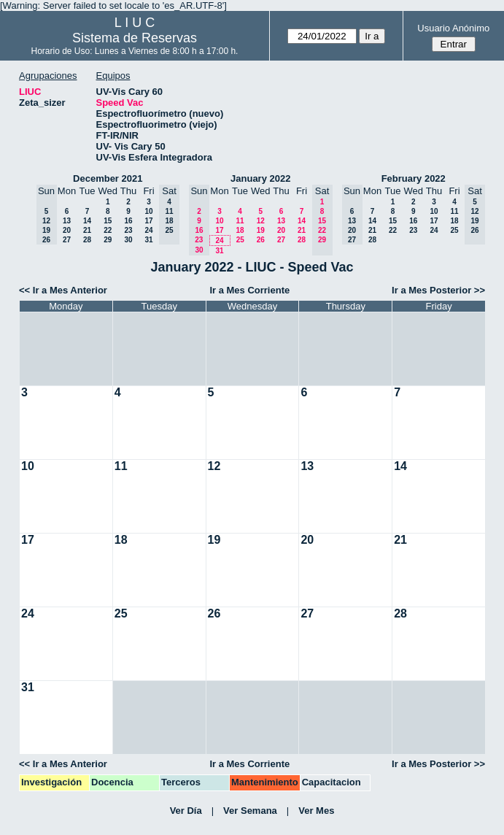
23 (128, 230)
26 (261, 240)
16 (128, 221)
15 (108, 221)
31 (148, 240)
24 (148, 230)
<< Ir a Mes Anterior (63, 290)
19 (261, 230)
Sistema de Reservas (135, 38)
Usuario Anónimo (453, 28)
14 (87, 221)
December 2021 (108, 178)
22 (108, 230)
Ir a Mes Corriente (249, 290)
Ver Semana (250, 811)
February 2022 (414, 178)
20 (67, 230)
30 (128, 240)
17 (148, 221)
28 (87, 240)
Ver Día (186, 811)
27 (67, 240)
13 (67, 221)
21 (87, 230)
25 (240, 240)
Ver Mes (316, 811)
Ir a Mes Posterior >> (438, 290)
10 (148, 211)
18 (240, 230)
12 (261, 221)
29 (108, 240)
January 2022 (260, 178)
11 (240, 221)
